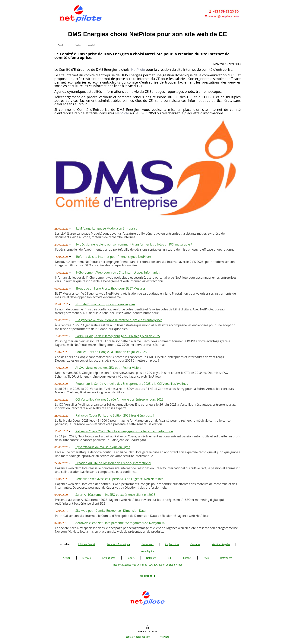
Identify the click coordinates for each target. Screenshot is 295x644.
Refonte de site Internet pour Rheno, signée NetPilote (114, 257)
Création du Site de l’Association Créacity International (113, 463)
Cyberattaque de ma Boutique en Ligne (103, 447)
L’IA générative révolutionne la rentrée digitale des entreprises (119, 320)
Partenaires (147, 544)
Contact (187, 558)
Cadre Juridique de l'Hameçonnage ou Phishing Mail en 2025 (118, 336)
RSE (170, 558)
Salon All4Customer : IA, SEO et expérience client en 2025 (115, 495)
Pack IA (131, 558)
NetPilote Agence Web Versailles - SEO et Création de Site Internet (147, 565)
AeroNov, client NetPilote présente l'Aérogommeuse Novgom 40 (120, 523)
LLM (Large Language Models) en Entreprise (107, 228)
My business (109, 558)
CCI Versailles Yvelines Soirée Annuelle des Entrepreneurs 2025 (119, 399)
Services (86, 558)
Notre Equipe (147, 551)
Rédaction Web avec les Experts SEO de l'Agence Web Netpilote (120, 479)
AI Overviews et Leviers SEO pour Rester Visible (108, 368)
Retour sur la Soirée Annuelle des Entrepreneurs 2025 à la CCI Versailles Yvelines (132, 384)
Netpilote (151, 558)
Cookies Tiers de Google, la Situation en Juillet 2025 (111, 352)
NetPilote (164, 637)
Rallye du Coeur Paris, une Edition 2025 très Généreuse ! (115, 415)
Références (226, 558)
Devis (206, 558)
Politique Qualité (86, 544)
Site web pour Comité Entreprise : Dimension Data (111, 511)
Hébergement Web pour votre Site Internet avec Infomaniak (118, 272)
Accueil (67, 558)
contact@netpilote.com (138, 637)
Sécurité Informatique (118, 544)
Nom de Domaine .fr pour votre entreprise (105, 304)
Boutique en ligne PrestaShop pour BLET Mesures (111, 288)
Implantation (172, 544)
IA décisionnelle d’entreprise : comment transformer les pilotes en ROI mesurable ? (134, 244)
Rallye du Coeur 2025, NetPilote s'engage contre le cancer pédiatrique (124, 431)
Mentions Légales (221, 544)
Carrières (195, 544)
